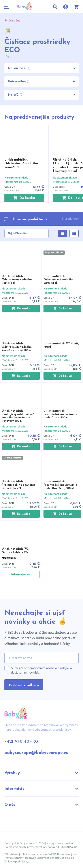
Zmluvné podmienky (16, 862)
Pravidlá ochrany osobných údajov (25, 858)
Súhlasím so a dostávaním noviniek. (41, 670)
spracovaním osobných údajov (49, 668)
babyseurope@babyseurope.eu (36, 753)
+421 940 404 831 (22, 742)
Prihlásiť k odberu (24, 685)
